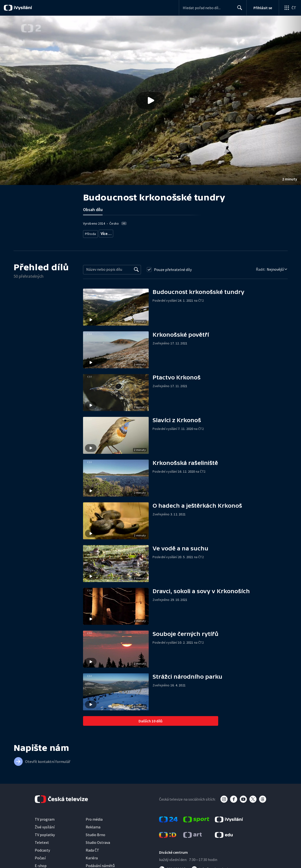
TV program (45, 817)
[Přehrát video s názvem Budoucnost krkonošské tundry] (151, 100)
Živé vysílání (45, 825)
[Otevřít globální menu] (290, 8)
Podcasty (42, 848)
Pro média (94, 817)
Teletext (42, 840)
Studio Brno (95, 833)
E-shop (41, 864)
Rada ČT (92, 848)
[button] (150, 100)
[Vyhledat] (136, 268)
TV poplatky (45, 833)
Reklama (93, 825)
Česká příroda (168, 233)
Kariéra (92, 856)
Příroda (91, 233)
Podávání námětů (100, 864)
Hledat (238, 10)
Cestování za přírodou (138, 233)
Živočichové (109, 233)
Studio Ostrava (98, 840)
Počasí (40, 856)
